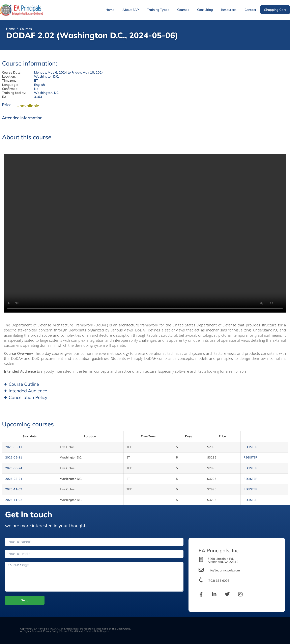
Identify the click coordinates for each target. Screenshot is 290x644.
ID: (4, 97)
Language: (10, 85)
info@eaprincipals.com (224, 570)
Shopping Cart (275, 10)
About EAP (131, 10)
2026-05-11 (14, 447)
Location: (9, 76)
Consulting (205, 10)
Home (110, 10)
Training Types (158, 10)
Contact (250, 10)
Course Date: (12, 72)
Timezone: (10, 80)
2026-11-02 (14, 489)
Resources (229, 10)
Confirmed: (10, 89)
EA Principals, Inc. (219, 550)
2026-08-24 (14, 468)
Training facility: (14, 93)
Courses (183, 10)
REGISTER (250, 447)
